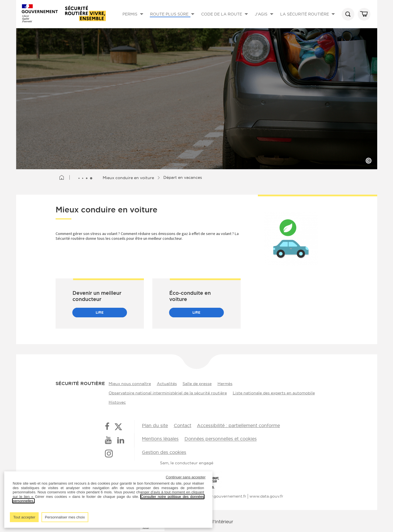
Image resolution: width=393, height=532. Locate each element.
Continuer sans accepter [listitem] (186, 477)
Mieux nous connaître (129, 383)
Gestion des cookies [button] (164, 451)
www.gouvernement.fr (225, 494)
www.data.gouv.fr (266, 494)
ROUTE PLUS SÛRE (173, 19)
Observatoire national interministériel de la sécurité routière (167, 392)
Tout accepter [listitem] (24, 517)
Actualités (167, 383)
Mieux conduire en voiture (129, 177)
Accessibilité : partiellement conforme (237, 425)
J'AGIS (265, 19)
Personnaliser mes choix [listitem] (65, 517)
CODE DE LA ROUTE (226, 19)
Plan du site (155, 425)
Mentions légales (160, 438)
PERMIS (134, 19)
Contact (182, 425)
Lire (100, 312)
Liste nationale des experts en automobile (274, 392)
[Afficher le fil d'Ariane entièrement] (86, 178)
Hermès (228, 383)
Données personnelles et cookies (220, 438)
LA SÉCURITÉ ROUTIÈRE (309, 19)
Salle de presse (198, 383)
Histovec (116, 401)
